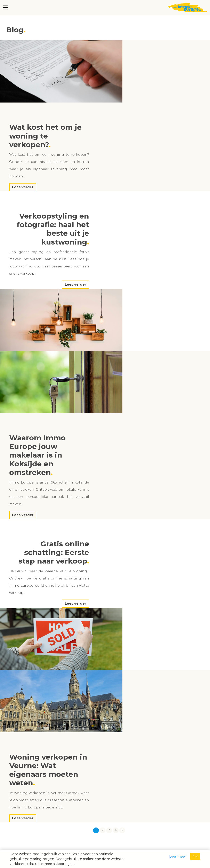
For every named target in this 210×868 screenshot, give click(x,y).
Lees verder (145, 125)
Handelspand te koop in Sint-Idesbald (128, 669)
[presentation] (172, 812)
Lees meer (178, 856)
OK (195, 856)
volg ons (20, 780)
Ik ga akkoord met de (171, 824)
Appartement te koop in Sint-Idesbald (30, 639)
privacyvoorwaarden (185, 824)
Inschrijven (156, 833)
